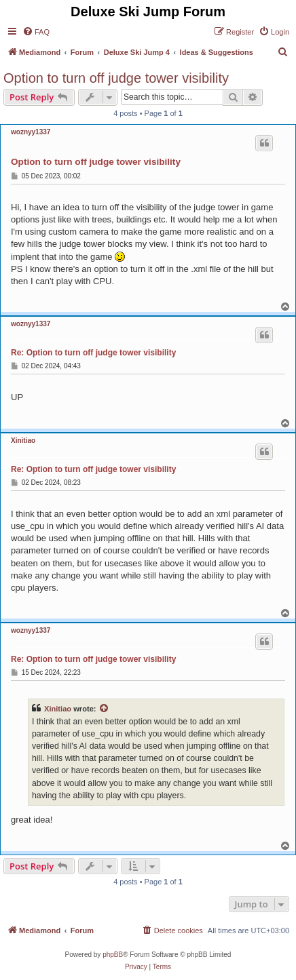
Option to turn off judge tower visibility (116, 78)
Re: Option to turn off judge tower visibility (93, 353)
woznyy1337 (31, 132)
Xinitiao (23, 440)
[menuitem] (36, 32)
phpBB (113, 955)
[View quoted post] (105, 709)
